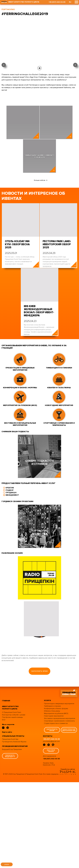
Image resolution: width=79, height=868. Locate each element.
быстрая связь (51, 837)
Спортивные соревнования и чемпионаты (59, 807)
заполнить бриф (40, 757)
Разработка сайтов (68, 855)
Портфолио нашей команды (12, 803)
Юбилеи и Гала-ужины (52, 797)
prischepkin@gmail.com (51, 827)
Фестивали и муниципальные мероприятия (60, 804)
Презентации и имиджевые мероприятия (59, 789)
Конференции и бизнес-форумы (56, 794)
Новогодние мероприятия (54, 802)
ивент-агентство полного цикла (10, 793)
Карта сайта (7, 818)
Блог (4, 806)
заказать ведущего (10, 842)
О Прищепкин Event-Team (12, 798)
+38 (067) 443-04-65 (57, 2)
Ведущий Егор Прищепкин (12, 835)
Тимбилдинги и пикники (52, 792)
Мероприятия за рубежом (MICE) (56, 799)
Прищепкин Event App (10, 825)
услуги (7, 864)
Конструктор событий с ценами (14, 801)
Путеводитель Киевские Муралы (14, 827)
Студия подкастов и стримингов (56, 809)
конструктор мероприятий (69, 816)
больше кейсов (40, 195)
